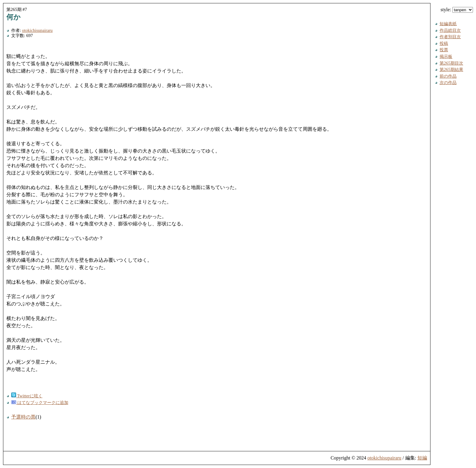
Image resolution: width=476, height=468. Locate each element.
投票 (444, 50)
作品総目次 (450, 30)
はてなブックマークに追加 (40, 402)
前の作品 (448, 76)
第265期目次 (451, 63)
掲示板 (446, 56)
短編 (422, 458)
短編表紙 (448, 24)
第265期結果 (451, 69)
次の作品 (448, 82)
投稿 (444, 43)
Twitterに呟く (27, 396)
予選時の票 (23, 417)
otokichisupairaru (37, 30)
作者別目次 (450, 37)
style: (457, 10)
